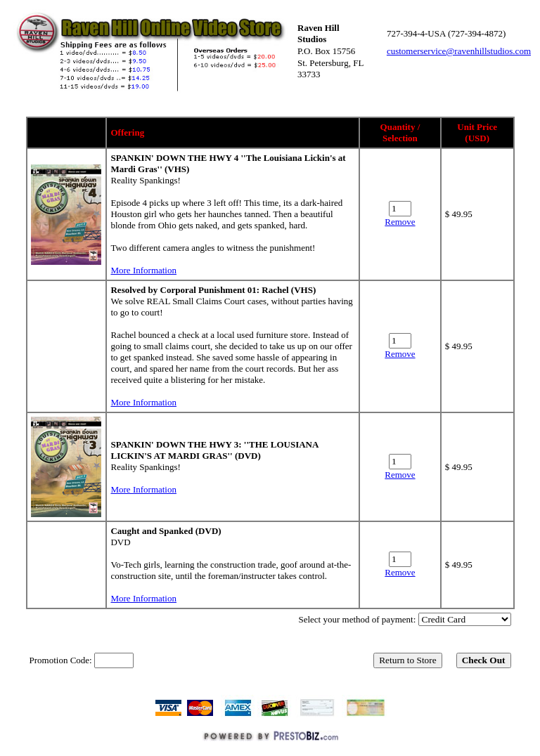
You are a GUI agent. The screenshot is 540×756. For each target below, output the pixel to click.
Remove (400, 222)
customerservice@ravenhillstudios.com (459, 51)
